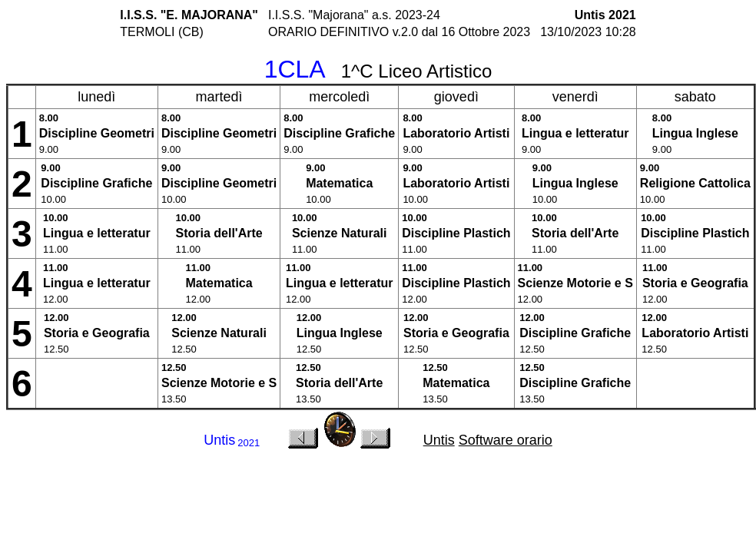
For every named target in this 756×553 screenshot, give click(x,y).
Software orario (506, 440)
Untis (439, 440)
